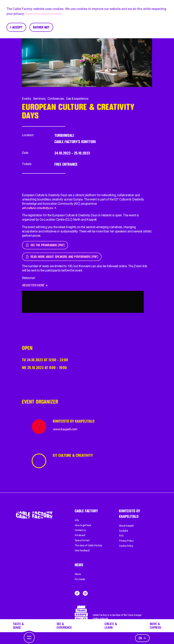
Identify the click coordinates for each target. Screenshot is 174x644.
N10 (121, 536)
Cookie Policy (126, 546)
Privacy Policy (126, 541)
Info (77, 520)
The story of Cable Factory (88, 545)
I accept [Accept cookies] (16, 27)
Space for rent (82, 540)
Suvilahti (123, 531)
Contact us (80, 530)
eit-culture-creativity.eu (39, 208)
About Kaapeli (126, 526)
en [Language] (142, 638)
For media (80, 579)
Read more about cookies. (44, 14)
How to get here (83, 525)
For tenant (80, 535)
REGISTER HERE (35, 285)
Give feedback (82, 550)
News (78, 574)
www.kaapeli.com (65, 429)
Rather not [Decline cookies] (41, 27)
